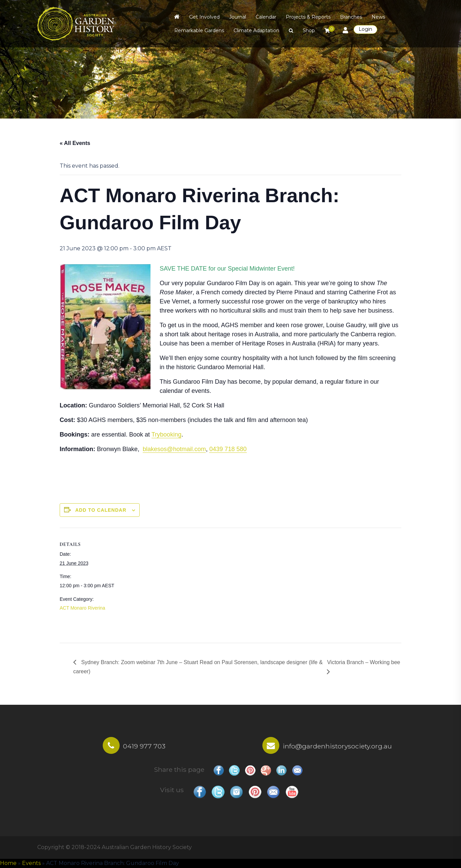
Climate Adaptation (256, 30)
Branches (351, 17)
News (378, 17)
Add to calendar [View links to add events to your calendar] (101, 510)
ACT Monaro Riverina (82, 608)
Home (8, 863)
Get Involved (204, 17)
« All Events (75, 143)
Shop (309, 30)
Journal (238, 17)
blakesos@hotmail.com (174, 449)
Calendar (266, 17)
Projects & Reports (308, 17)
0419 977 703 (144, 746)
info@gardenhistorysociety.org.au (337, 746)
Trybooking (166, 435)
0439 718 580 (228, 449)
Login (365, 29)
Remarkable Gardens (199, 30)
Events (31, 863)
